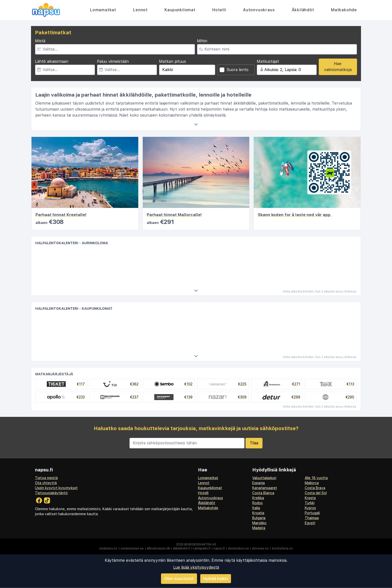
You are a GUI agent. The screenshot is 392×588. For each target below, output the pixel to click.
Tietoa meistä (46, 478)
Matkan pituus (172, 61)
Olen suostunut (179, 579)
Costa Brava (315, 488)
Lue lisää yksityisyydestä (196, 567)
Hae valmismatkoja (338, 67)
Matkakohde (344, 10)
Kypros (310, 508)
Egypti (310, 523)
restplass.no (108, 548)
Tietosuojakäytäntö (51, 493)
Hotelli (219, 10)
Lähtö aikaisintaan (52, 61)
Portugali (312, 513)
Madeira (259, 528)
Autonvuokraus (259, 10)
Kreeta (310, 498)
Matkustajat (268, 61)
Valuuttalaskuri (264, 478)
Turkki (310, 503)
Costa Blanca (263, 493)
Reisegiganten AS (202, 544)
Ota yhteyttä (46, 483)
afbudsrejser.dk (158, 548)
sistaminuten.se (132, 548)
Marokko (259, 523)
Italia (256, 508)
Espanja (258, 483)
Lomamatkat (103, 10)
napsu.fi (219, 548)
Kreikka (258, 498)
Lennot (140, 10)
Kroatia (258, 513)
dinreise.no (260, 548)
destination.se (238, 548)
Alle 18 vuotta (316, 478)
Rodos (257, 503)
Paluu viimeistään (113, 61)
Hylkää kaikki (216, 578)
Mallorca (312, 483)
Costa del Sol (316, 493)
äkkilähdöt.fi (182, 548)
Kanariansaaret (265, 488)
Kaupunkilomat (180, 10)
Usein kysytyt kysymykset (56, 488)
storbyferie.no (282, 548)
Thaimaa (312, 518)
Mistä (40, 41)
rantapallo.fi (202, 548)
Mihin (202, 41)
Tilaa (254, 443)
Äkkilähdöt (303, 10)
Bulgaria (259, 518)
